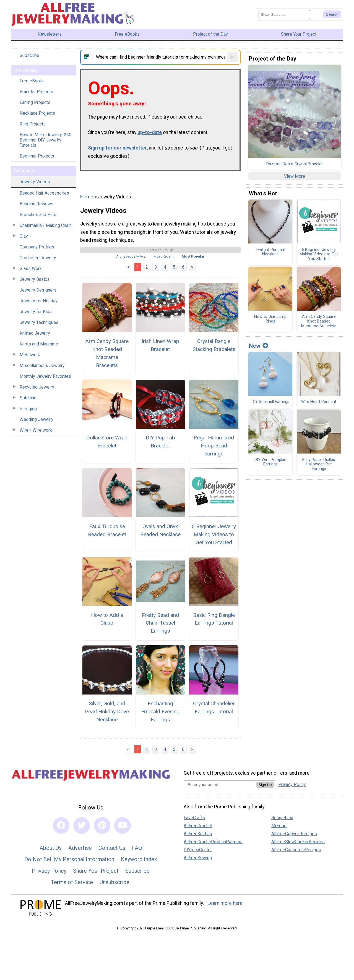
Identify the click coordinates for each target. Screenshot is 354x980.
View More (295, 176)
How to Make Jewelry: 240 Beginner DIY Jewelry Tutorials (45, 140)
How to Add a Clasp (107, 619)
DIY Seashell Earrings (270, 402)
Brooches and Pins (38, 215)
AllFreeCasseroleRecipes (296, 850)
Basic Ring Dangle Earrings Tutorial (214, 619)
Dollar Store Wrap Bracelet (107, 442)
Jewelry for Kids (36, 312)
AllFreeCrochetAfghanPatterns (213, 842)
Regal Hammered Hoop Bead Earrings (214, 446)
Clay (24, 236)
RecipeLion (282, 818)
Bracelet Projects (36, 92)
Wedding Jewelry (37, 419)
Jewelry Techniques (39, 322)
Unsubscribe (114, 882)
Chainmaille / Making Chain (46, 225)
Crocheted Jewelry (38, 258)
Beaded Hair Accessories (44, 193)
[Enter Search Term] (284, 15)
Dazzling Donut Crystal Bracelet (295, 164)
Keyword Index (139, 859)
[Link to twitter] (82, 826)
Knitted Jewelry (35, 333)
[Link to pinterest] (102, 826)
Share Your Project (96, 871)
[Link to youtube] (123, 826)
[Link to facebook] (61, 826)
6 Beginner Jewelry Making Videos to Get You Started (214, 534)
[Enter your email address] (220, 784)
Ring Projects (33, 124)
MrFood (279, 826)
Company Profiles (37, 247)
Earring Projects (35, 102)
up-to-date (150, 132)
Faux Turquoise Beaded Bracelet (107, 530)
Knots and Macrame (39, 344)
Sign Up (265, 785)
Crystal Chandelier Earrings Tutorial (214, 708)
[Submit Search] (332, 14)
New (259, 346)
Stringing (28, 409)
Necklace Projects (37, 113)
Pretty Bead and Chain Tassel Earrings (160, 623)
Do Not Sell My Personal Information (69, 859)
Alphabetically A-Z (131, 256)
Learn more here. (226, 903)
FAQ (137, 848)
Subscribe (29, 55)
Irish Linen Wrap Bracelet (160, 345)
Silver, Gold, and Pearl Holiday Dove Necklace (107, 712)
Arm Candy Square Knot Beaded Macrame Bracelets (107, 353)
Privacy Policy (49, 871)
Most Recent (164, 256)
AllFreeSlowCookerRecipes (298, 842)
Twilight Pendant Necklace (270, 252)
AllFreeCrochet (198, 826)
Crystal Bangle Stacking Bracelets (214, 345)
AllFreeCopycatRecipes (294, 834)
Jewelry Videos (35, 182)
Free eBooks (32, 81)
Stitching (28, 398)
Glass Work (31, 268)
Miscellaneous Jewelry (42, 365)
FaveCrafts (194, 818)
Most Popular (193, 256)
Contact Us (112, 848)
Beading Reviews (37, 204)
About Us (51, 848)
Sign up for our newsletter (117, 148)
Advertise (80, 848)
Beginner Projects (37, 156)
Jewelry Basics (35, 279)
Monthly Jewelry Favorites (45, 376)
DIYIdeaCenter (198, 850)
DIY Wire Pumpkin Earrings (270, 462)
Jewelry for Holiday (39, 301)
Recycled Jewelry (37, 387)
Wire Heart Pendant (319, 402)
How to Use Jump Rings (270, 319)
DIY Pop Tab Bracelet (160, 442)
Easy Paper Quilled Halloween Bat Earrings (319, 464)
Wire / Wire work (36, 430)
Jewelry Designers (38, 290)
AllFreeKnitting (198, 834)
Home (87, 197)
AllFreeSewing (198, 858)
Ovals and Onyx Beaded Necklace (160, 530)
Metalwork (30, 355)
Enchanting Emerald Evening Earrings (160, 712)
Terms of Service (72, 882)
